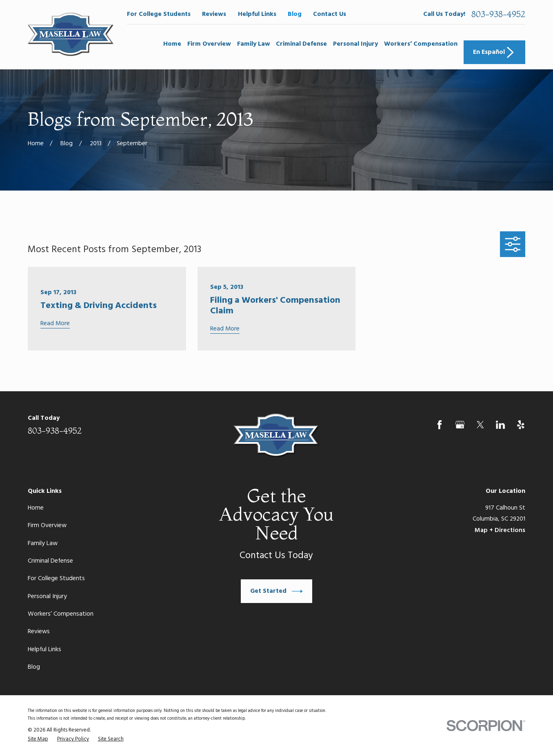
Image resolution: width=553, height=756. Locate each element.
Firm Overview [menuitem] (209, 44)
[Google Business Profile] (460, 425)
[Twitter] (480, 425)
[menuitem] (38, 739)
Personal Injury (47, 596)
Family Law (43, 543)
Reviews (214, 14)
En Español (494, 52)
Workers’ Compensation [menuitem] (421, 44)
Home (36, 508)
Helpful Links (257, 14)
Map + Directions (500, 530)
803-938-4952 (498, 14)
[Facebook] (440, 425)
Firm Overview (47, 525)
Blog (295, 14)
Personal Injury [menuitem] (355, 44)
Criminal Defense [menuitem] (301, 44)
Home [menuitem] (172, 44)
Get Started (276, 591)
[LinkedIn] (500, 425)
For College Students (159, 14)
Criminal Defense (50, 561)
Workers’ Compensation (61, 614)
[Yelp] (521, 425)
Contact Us (330, 14)
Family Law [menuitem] (254, 44)
